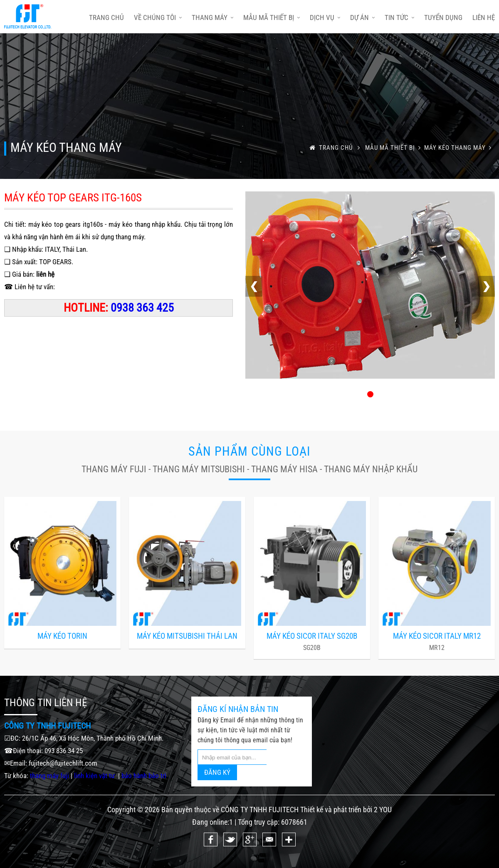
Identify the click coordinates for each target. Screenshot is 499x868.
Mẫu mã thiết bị (272, 17)
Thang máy (212, 17)
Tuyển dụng (443, 17)
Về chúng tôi (158, 17)
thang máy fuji (49, 776)
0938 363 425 (142, 308)
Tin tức (399, 17)
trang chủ (106, 17)
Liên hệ (484, 17)
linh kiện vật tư (95, 776)
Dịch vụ (325, 17)
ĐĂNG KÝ (217, 772)
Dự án (362, 17)
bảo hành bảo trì (144, 776)
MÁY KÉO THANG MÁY (459, 148)
